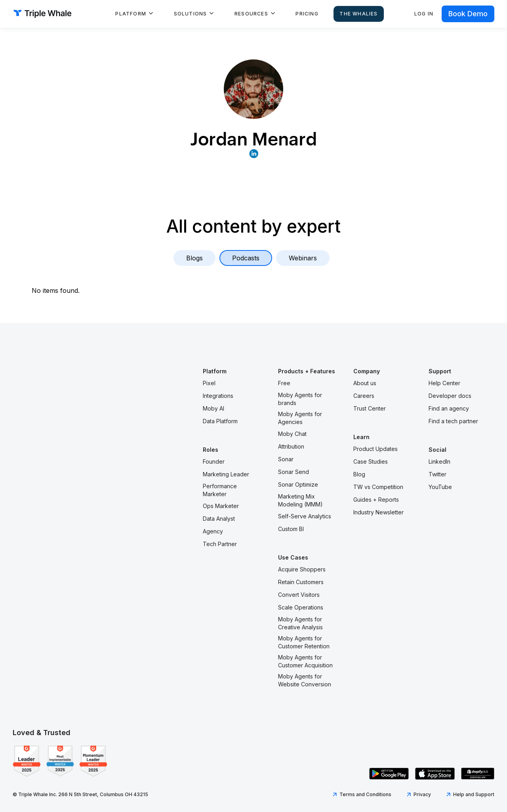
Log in (424, 14)
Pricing (307, 14)
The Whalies (358, 14)
